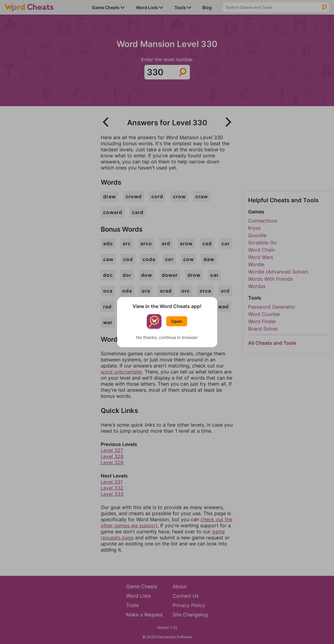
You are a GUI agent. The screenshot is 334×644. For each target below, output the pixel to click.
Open (177, 321)
